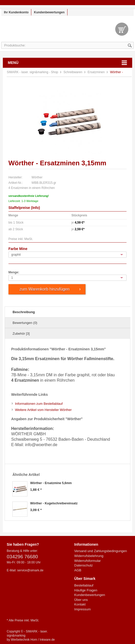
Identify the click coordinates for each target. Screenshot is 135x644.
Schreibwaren (73, 72)
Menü (13, 63)
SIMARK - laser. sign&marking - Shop (67, 31)
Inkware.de (47, 640)
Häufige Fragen (86, 590)
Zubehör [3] (21, 334)
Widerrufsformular (87, 561)
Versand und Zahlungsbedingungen (100, 551)
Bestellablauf (84, 585)
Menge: (14, 272)
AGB (78, 570)
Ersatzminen (97, 72)
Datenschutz (83, 565)
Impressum (82, 609)
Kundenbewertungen (49, 12)
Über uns (81, 600)
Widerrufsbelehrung (89, 556)
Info (35, 208)
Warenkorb (122, 29)
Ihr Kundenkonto (16, 12)
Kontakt (80, 604)
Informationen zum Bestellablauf (39, 404)
